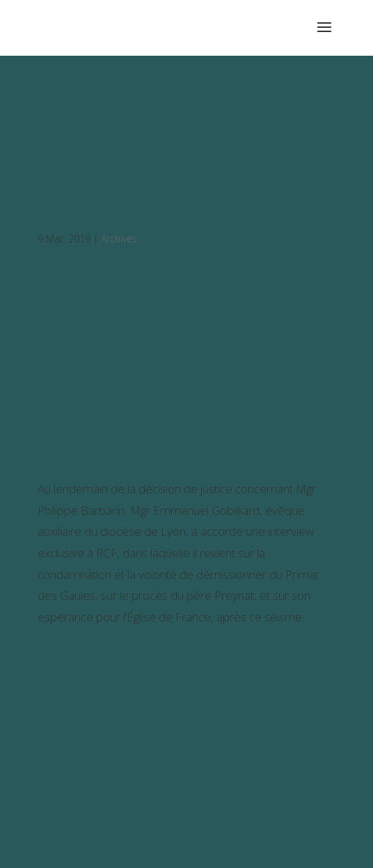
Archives (119, 239)
